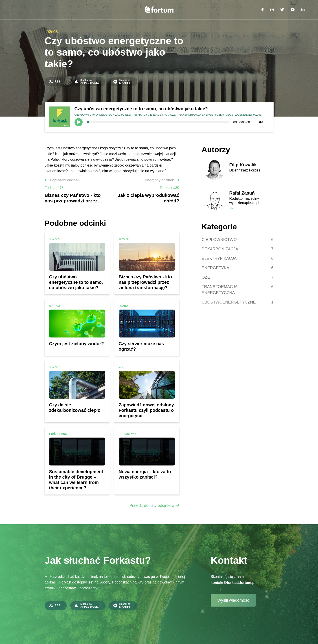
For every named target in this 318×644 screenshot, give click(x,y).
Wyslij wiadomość (233, 600)
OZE (173, 115)
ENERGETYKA (159, 115)
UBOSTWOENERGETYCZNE (244, 115)
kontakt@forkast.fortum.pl (233, 583)
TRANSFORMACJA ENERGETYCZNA (201, 115)
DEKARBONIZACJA (112, 115)
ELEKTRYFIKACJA (137, 115)
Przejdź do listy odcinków (152, 505)
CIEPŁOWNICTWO (86, 115)
